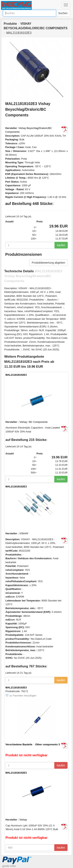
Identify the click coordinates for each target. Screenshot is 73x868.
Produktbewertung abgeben (48, 263)
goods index (9, 866)
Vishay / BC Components (34, 422)
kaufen (61, 245)
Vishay (23, 820)
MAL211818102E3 (16, 375)
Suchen (63, 13)
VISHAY (24, 533)
